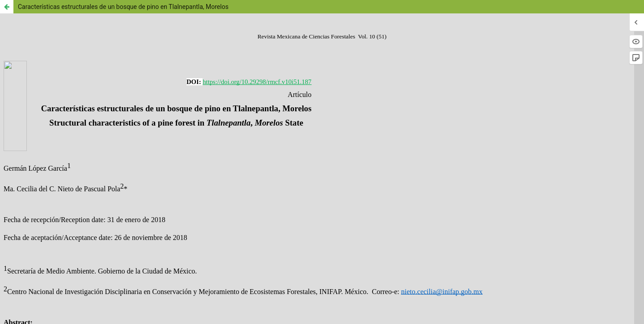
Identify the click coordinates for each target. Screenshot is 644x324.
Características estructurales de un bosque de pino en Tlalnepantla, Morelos (123, 7)
